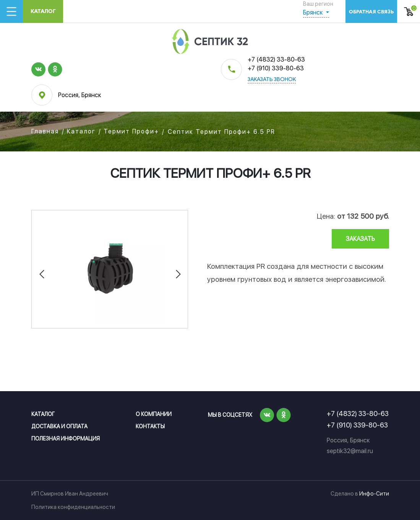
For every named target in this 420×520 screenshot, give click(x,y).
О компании (154, 414)
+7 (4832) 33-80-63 (276, 59)
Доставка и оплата (59, 426)
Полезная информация (66, 439)
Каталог (43, 11)
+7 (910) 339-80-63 (276, 68)
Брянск (314, 12)
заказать (360, 239)
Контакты (150, 426)
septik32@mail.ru (350, 451)
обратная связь (371, 12)
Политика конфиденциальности (73, 507)
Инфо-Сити (374, 494)
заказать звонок (272, 80)
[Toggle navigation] (11, 11)
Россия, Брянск (80, 95)
